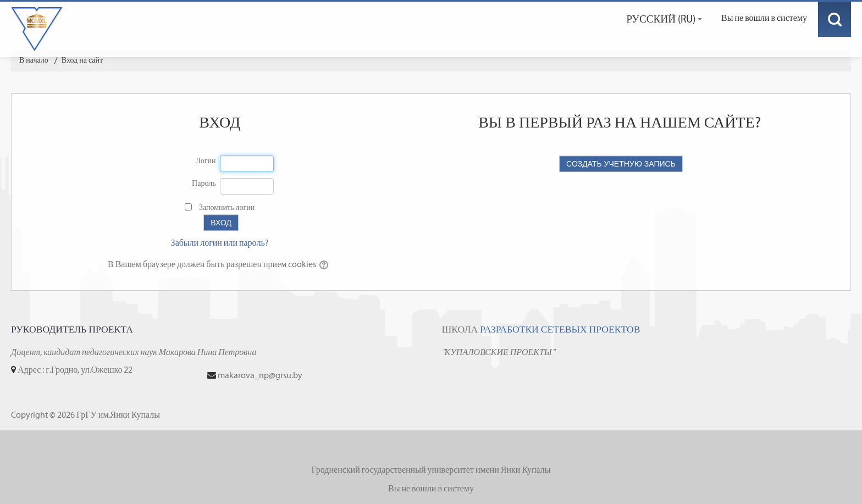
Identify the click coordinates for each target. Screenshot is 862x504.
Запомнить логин (227, 207)
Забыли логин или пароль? (220, 243)
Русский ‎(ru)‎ (664, 19)
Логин (206, 161)
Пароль (204, 183)
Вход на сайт (82, 60)
